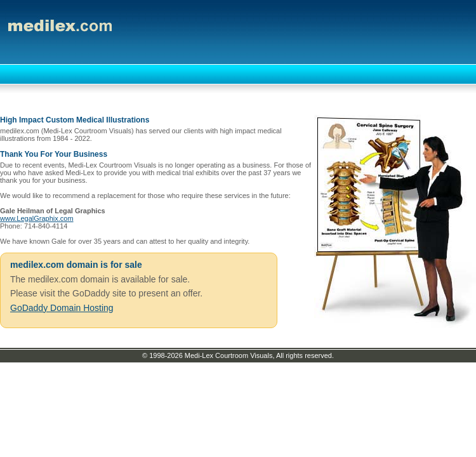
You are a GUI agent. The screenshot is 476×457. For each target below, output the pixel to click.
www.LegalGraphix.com (37, 218)
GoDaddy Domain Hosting (62, 308)
